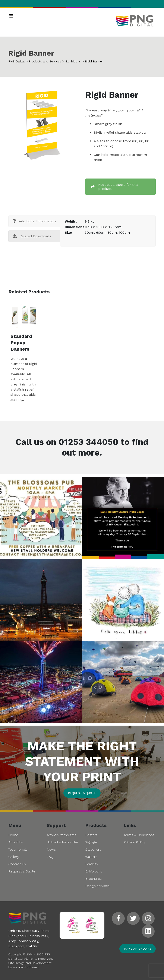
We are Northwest (26, 967)
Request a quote (82, 793)
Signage (91, 842)
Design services (97, 886)
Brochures (93, 879)
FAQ (50, 857)
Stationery (93, 849)
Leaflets (92, 864)
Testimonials (18, 849)
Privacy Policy (134, 842)
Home (13, 835)
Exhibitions (94, 871)
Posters (91, 835)
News (51, 849)
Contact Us (17, 864)
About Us (16, 842)
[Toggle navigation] (11, 16)
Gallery (14, 857)
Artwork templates (62, 835)
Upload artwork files (63, 842)
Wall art (91, 857)
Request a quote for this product (114, 187)
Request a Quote (22, 871)
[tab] (34, 221)
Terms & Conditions (139, 835)
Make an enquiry (138, 949)
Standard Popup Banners (21, 343)
